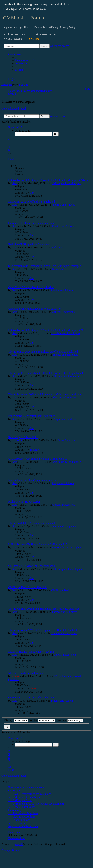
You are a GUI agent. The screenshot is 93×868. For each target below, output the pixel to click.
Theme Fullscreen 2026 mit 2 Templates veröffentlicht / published (45, 394)
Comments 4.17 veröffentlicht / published (31, 698)
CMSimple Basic (61, 590)
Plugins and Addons (64, 205)
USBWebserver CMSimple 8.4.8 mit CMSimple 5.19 (38, 459)
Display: (16, 720)
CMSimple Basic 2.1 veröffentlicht (28, 587)
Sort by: (42, 720)
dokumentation (46, 34)
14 (22, 85)
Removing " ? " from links (23, 437)
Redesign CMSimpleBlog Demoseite (29, 244)
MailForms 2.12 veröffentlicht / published (32, 202)
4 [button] (9, 147)
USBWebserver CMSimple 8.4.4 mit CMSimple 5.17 (38, 544)
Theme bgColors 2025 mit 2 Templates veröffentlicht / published (44, 630)
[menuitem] (26, 60)
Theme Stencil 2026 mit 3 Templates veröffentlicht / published (43, 352)
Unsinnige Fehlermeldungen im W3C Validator (34, 309)
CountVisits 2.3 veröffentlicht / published (31, 287)
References (58, 248)
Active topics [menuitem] (7, 85)
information (15, 34)
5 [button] (9, 150)
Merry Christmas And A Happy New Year (31, 652)
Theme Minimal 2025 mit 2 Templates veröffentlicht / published (44, 609)
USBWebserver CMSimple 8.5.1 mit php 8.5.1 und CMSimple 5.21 (46, 330)
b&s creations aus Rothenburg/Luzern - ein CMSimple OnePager (44, 266)
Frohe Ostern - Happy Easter (24, 502)
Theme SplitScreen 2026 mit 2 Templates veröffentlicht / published (46, 373)
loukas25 (17, 440)
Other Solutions (67, 440)
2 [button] (9, 140)
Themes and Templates (65, 355)
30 (25, 85)
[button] (15, 127)
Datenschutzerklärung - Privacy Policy (55, 27)
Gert (14, 183)
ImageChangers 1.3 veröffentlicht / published (33, 480)
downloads (13, 39)
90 (27, 85)
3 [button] (9, 144)
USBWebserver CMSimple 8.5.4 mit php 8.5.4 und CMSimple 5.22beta (48, 180)
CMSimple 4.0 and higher (66, 183)
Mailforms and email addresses (26, 673)
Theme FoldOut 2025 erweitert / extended (32, 523)
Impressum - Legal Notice (17, 27)
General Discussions (63, 312)
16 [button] (10, 156)
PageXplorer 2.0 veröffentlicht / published (32, 416)
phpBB (19, 844)
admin (15, 676)
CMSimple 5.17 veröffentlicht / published (32, 566)
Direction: (69, 720)
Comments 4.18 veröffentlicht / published (31, 223)
